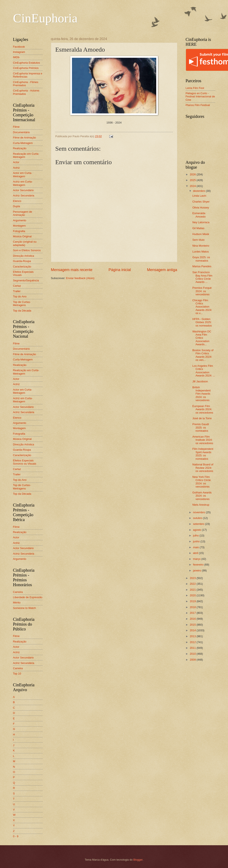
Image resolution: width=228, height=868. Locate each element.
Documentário (21, 132)
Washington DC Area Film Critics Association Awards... (202, 338)
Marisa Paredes (202, 266)
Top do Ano (20, 296)
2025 (193, 180)
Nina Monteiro (201, 246)
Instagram (19, 52)
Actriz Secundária (24, 196)
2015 (193, 625)
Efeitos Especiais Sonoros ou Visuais (25, 462)
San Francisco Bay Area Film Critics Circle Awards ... (202, 277)
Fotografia (19, 231)
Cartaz (17, 286)
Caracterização (22, 267)
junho (197, 541)
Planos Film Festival (198, 105)
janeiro (197, 570)
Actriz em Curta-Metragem (23, 183)
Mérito (17, 603)
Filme (16, 127)
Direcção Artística (24, 256)
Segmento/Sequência (26, 280)
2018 (193, 607)
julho (196, 535)
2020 (193, 595)
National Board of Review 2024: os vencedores (203, 468)
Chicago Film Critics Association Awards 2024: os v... (202, 307)
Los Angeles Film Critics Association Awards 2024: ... (204, 371)
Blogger (138, 860)
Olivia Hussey (201, 208)
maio (196, 547)
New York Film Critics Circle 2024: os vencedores (202, 482)
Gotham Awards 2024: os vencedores (202, 496)
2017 (193, 613)
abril (196, 553)
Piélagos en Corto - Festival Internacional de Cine (200, 97)
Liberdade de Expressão (28, 597)
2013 (193, 636)
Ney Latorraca (201, 222)
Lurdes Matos (201, 252)
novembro (199, 512)
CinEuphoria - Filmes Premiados (26, 84)
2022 (193, 584)
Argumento (20, 220)
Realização (20, 148)
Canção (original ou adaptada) (25, 243)
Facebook (19, 47)
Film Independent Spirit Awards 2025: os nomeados (203, 454)
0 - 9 (16, 836)
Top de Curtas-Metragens (22, 304)
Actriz (16, 168)
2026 (193, 174)
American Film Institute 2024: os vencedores (203, 440)
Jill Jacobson (200, 381)
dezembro (199, 191)
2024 (193, 186)
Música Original (22, 236)
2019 (193, 601)
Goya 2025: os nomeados (201, 259)
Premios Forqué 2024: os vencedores (202, 291)
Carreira (18, 592)
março (197, 559)
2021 (193, 590)
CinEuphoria (45, 18)
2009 (193, 660)
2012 (193, 642)
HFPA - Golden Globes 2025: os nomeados (202, 322)
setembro (199, 524)
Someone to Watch (25, 608)
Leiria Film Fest (195, 88)
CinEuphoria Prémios (26, 68)
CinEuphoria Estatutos (27, 63)
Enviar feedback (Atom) (80, 278)
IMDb (16, 57)
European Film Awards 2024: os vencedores (203, 409)
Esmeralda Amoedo (199, 215)
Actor (16, 162)
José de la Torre (202, 418)
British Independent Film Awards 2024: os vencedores (202, 394)
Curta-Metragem (23, 143)
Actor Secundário (23, 190)
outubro (198, 518)
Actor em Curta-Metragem (23, 175)
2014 (193, 630)
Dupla (17, 206)
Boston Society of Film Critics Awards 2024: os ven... (203, 355)
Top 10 (17, 674)
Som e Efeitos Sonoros (27, 250)
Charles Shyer (201, 202)
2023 (193, 578)
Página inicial (120, 270)
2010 (193, 654)
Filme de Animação (25, 138)
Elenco (17, 201)
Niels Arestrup (201, 505)
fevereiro (199, 565)
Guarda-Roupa (22, 261)
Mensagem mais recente (72, 270)
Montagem (19, 226)
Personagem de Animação (23, 213)
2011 (193, 648)
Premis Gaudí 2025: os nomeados (201, 427)
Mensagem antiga (162, 270)
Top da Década (22, 311)
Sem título (199, 240)
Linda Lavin (199, 196)
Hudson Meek (201, 234)
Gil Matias (198, 228)
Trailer (17, 291)
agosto (197, 530)
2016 (193, 619)
